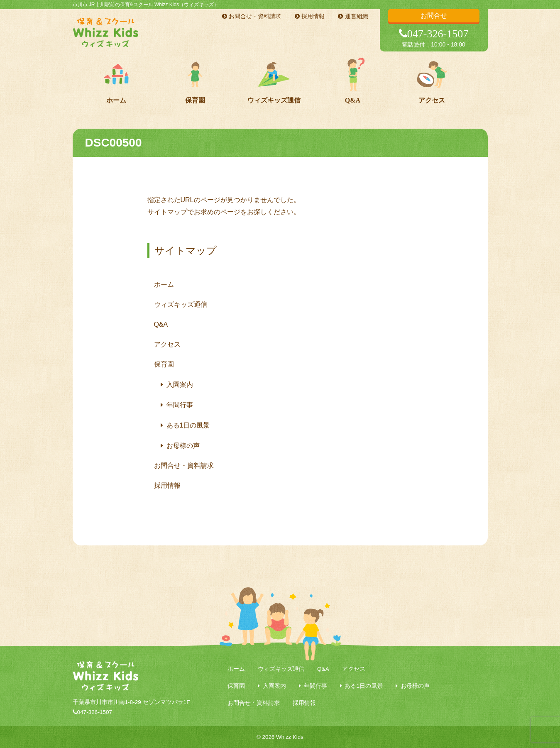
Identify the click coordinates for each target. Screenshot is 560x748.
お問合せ (434, 16)
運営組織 (353, 16)
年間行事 (180, 405)
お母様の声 (183, 446)
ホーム (116, 100)
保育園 (195, 100)
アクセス (432, 100)
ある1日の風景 (188, 425)
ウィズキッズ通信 (274, 100)
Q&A (353, 100)
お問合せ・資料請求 (252, 16)
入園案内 (180, 385)
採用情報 (310, 16)
